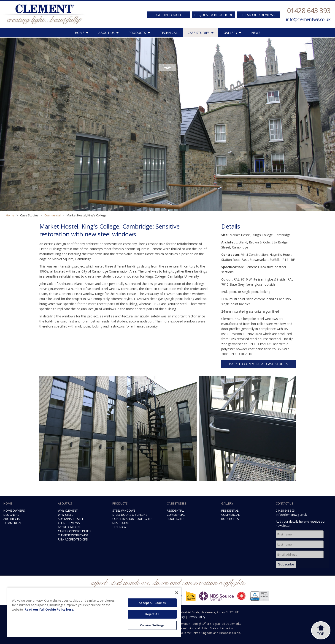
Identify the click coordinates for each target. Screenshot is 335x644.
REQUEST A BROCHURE (214, 15)
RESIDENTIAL (175, 510)
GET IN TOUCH (169, 15)
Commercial (53, 215)
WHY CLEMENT (68, 510)
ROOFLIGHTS (176, 519)
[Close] (177, 593)
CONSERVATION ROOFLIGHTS (132, 519)
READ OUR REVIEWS (259, 15)
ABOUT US (108, 33)
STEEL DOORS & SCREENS (130, 515)
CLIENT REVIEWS (69, 523)
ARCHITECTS (12, 519)
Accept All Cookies (152, 603)
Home (10, 215)
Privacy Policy (197, 617)
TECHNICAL (169, 33)
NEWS (256, 33)
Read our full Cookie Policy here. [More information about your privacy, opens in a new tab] (49, 609)
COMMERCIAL (13, 523)
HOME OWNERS (14, 510)
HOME (82, 33)
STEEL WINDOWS (124, 510)
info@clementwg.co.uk (308, 19)
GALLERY (232, 33)
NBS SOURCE (121, 523)
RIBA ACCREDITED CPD (73, 539)
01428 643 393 (309, 10)
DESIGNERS (11, 515)
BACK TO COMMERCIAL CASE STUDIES (259, 364)
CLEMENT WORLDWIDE (73, 535)
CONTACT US (285, 503)
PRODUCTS (139, 33)
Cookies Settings (152, 625)
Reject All (152, 614)
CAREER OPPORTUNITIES (75, 531)
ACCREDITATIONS (70, 527)
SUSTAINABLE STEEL (72, 519)
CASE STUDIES (201, 33)
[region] (94, 612)
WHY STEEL (65, 515)
